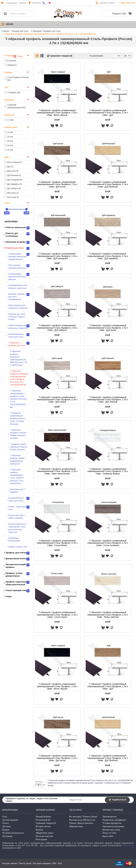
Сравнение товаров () (46, 823)
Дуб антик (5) (11, 171)
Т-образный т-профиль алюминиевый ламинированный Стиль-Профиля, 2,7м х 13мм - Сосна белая (57, 543)
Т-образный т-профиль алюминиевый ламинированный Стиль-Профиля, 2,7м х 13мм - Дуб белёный (108, 184)
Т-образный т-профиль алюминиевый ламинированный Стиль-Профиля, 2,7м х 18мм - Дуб (108, 686)
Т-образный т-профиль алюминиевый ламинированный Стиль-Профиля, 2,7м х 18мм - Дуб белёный (108, 758)
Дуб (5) (9, 167)
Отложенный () (43, 820)
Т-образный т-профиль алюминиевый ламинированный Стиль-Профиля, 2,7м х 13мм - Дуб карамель (108, 256)
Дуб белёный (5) (13, 175)
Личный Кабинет (43, 817)
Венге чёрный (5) (13, 162)
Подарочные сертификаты (114, 820)
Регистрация (41, 839)
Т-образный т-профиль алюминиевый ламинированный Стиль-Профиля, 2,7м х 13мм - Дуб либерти (57, 328)
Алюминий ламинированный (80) (15, 106)
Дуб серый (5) (12, 197)
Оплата (6, 823)
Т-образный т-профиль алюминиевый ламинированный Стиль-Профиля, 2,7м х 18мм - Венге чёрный (57, 686)
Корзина (39, 830)
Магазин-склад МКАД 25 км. (82, 820)
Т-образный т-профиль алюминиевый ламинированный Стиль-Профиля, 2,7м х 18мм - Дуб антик (57, 758)
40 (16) (9, 150)
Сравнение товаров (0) (61, 56)
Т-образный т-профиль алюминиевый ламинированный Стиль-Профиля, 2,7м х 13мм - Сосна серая (57, 615)
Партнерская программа (113, 826)
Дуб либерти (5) (13, 189)
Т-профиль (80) (12, 93)
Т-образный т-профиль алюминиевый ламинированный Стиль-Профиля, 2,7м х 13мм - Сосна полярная (108, 543)
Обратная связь (76, 826)
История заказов (43, 826)
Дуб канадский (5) (13, 180)
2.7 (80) (9, 120)
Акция (9, 596)
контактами (128, 845)
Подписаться (117, 800)
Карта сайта (108, 836)
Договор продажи (10, 820)
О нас (5, 817)
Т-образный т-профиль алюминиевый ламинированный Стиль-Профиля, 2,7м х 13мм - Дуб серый (57, 400)
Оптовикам (7, 836)
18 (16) (9, 137)
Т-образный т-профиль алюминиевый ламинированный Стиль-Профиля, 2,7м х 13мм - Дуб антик (57, 184)
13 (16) (9, 132)
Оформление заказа (44, 833)
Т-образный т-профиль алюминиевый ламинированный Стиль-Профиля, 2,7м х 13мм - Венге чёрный (57, 113)
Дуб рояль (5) (12, 193)
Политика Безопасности (13, 833)
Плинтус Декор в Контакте (81, 823)
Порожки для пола (20, 31)
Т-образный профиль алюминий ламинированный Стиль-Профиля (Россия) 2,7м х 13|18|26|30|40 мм (50, 34)
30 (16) (9, 145)
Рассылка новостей (44, 836)
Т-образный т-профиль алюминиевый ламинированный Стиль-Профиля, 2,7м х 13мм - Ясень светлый (108, 615)
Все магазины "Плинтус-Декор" (83, 817)
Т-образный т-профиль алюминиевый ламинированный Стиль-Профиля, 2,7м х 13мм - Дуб (108, 113)
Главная (5, 31)
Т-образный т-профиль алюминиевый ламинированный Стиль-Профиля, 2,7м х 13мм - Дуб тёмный (108, 400)
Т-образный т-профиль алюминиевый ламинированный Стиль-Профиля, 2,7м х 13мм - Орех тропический (57, 471)
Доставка (6, 826)
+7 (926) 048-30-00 (127, 3)
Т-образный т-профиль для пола (46, 31)
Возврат (6, 830)
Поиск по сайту (110, 833)
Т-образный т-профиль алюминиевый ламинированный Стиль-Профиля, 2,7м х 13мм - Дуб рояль (108, 328)
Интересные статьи (111, 830)
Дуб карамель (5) (13, 184)
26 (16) (9, 141)
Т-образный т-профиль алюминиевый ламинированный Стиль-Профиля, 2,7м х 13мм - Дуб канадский (57, 256)
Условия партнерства (112, 823)
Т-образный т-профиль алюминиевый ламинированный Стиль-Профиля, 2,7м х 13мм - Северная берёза (108, 471)
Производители (110, 817)
